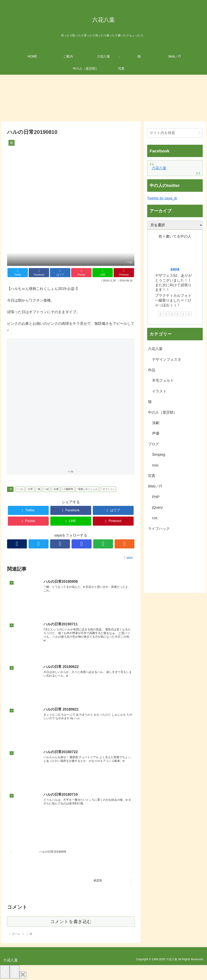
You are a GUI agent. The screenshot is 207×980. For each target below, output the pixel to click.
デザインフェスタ (167, 360)
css (155, 518)
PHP (156, 497)
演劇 (156, 423)
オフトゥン (108, 489)
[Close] (23, 975)
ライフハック (159, 529)
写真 (152, 476)
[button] (199, 133)
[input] (175, 133)
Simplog (159, 455)
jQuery (157, 507)
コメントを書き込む (71, 922)
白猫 (55, 489)
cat (46, 489)
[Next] (15, 972)
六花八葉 (159, 168)
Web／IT (155, 486)
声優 (156, 433)
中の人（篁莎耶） (163, 412)
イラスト (159, 391)
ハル (20, 489)
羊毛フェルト (163, 380)
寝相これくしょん (87, 489)
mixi (155, 465)
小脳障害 (68, 489)
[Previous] (5, 972)
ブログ (153, 444)
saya (175, 269)
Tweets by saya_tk (162, 198)
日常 (30, 489)
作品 (152, 370)
